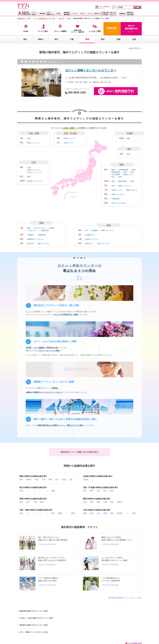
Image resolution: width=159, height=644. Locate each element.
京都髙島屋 (42, 235)
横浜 (113, 181)
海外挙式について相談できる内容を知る (79, 452)
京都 (22, 234)
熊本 (22, 176)
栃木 (103, 39)
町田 (120, 177)
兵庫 (22, 243)
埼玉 (56, 39)
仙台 (129, 154)
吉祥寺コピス (128, 175)
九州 (34, 162)
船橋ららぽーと (132, 190)
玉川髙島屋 (116, 175)
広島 (22, 138)
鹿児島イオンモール (35, 181)
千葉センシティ (117, 190)
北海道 (130, 133)
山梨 (134, 39)
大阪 (22, 228)
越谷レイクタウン (125, 186)
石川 (58, 142)
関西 (42, 223)
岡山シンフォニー (34, 143)
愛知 (80, 230)
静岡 (80, 243)
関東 (122, 165)
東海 (109, 225)
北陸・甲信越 (70, 133)
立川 (113, 177)
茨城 (118, 39)
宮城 (121, 154)
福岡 (22, 167)
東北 (129, 149)
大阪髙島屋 (45, 230)
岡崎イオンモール (108, 230)
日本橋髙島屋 (123, 170)
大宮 (113, 186)
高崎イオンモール (118, 194)
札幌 (128, 138)
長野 (58, 138)
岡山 (22, 142)
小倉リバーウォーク (35, 172)
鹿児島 (22, 181)
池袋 (125, 172)
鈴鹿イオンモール (92, 239)
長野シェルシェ (70, 138)
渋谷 (132, 172)
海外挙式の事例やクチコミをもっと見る (125, 598)
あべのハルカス (40, 228)
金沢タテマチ (69, 143)
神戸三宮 (31, 244)
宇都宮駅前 (116, 199)
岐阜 (80, 234)
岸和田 (52, 228)
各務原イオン (90, 235)
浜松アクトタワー (104, 244)
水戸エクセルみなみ (119, 203)
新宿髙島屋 (116, 172)
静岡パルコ (90, 244)
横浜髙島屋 (123, 181)
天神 (29, 168)
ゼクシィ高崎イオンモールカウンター (91, 70)
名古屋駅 (94, 230)
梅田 (29, 228)
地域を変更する (135, 48)
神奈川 (41, 39)
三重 (80, 239)
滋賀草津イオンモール (35, 239)
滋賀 (22, 239)
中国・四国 (34, 133)
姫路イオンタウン (44, 244)
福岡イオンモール (34, 170)
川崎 (132, 181)
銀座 (113, 170)
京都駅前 (31, 235)
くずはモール (32, 230)
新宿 (134, 170)
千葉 (72, 39)
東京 (25, 39)
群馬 (106, 194)
